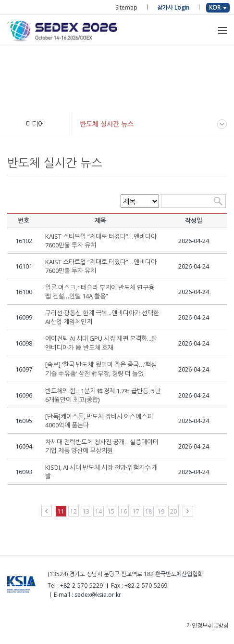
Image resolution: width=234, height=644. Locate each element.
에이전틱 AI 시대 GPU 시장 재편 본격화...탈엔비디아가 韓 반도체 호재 (101, 343)
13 (86, 511)
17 (136, 511)
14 (99, 511)
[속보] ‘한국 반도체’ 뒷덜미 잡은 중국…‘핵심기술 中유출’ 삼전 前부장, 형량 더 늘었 (101, 369)
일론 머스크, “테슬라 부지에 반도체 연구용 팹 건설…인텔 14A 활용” (100, 292)
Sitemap (126, 7)
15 (111, 511)
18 (148, 511)
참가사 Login (173, 7)
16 (123, 511)
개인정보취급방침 (208, 625)
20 (173, 511)
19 (161, 511)
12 (74, 511)
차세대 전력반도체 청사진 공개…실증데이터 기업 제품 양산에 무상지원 (102, 446)
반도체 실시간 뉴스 (107, 124)
